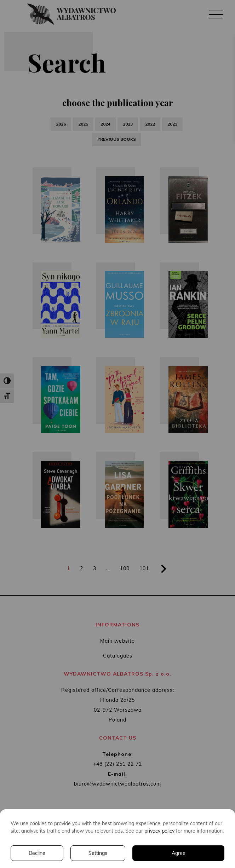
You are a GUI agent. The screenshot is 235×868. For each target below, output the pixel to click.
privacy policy (159, 831)
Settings (98, 853)
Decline (37, 853)
